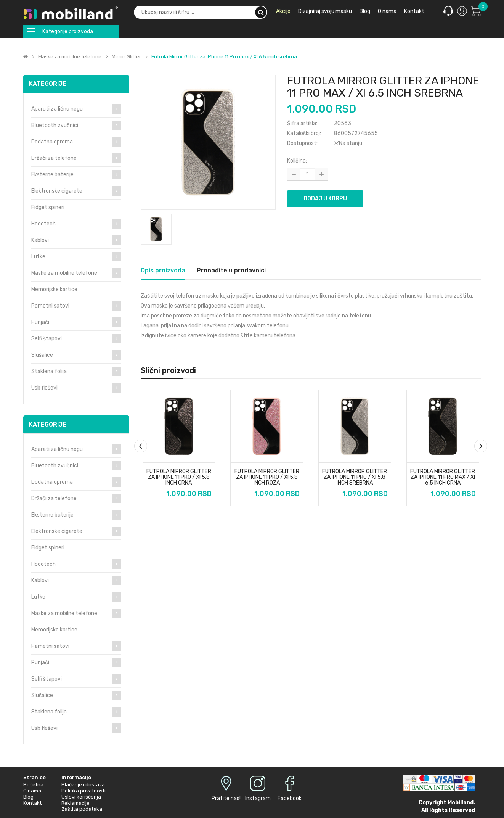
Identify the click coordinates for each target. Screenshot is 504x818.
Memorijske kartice (54, 289)
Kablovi (40, 240)
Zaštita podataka (82, 809)
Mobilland (461, 803)
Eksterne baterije (52, 175)
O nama (32, 791)
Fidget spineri (48, 207)
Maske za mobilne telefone (70, 57)
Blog (28, 797)
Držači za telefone (54, 158)
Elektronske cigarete (57, 191)
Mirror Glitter (126, 57)
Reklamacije (75, 803)
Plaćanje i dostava (83, 785)
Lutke (38, 257)
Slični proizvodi (168, 370)
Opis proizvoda (163, 270)
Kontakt (32, 803)
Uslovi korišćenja (81, 797)
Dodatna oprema (52, 142)
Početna (33, 785)
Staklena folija (49, 371)
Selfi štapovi (47, 339)
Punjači (40, 322)
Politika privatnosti (83, 791)
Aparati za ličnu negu (57, 109)
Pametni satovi (50, 306)
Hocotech (43, 224)
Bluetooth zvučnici (55, 125)
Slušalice (42, 355)
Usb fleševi (44, 388)
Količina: (297, 161)
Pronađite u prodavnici (231, 270)
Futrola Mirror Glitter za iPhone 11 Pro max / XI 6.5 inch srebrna (224, 57)
